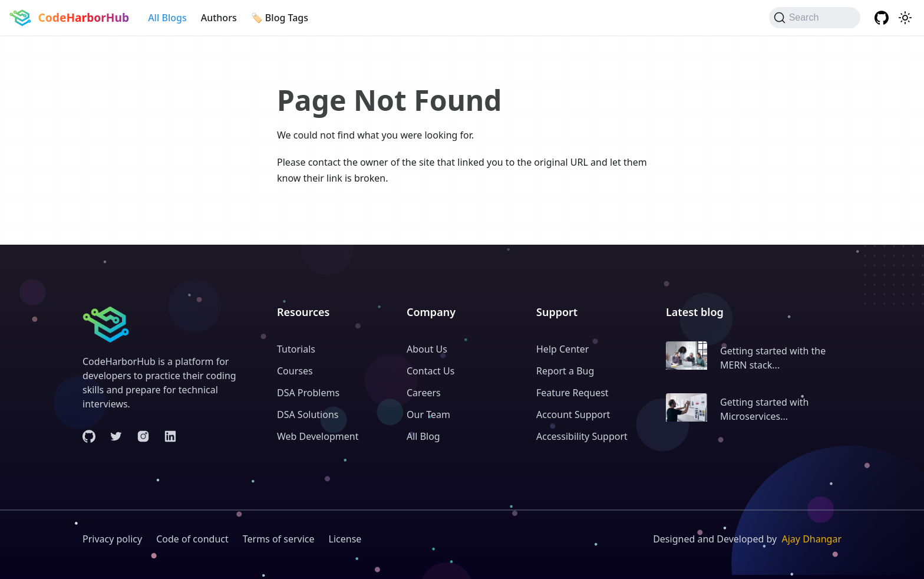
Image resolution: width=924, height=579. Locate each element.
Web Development (318, 436)
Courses (295, 371)
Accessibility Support (582, 436)
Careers (424, 393)
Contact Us (430, 371)
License (345, 539)
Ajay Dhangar (811, 539)
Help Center (562, 349)
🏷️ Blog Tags (280, 18)
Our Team (428, 414)
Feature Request (572, 393)
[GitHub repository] (882, 18)
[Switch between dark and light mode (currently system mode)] (905, 18)
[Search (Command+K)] (815, 18)
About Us (427, 349)
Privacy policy (112, 539)
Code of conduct (192, 539)
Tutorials (296, 349)
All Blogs (167, 18)
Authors (219, 18)
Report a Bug (565, 371)
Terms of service (279, 539)
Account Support (573, 414)
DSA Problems (308, 393)
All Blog (423, 436)
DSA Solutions (308, 414)
